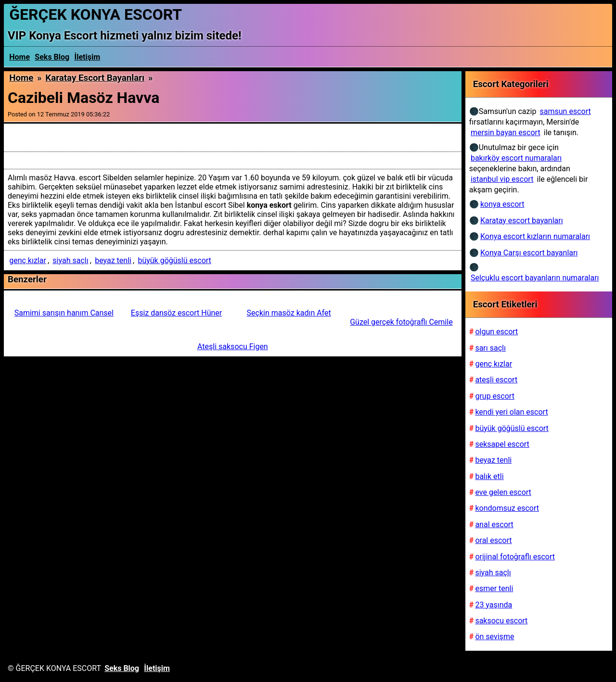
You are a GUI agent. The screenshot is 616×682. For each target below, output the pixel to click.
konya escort (502, 204)
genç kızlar (28, 260)
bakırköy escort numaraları (516, 158)
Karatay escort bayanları (95, 78)
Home (19, 57)
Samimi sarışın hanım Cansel (64, 313)
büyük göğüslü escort (174, 260)
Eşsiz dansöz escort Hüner (176, 313)
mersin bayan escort (506, 133)
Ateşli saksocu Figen (233, 347)
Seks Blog (52, 57)
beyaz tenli (113, 260)
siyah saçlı (70, 260)
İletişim (88, 57)
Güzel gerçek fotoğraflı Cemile (401, 322)
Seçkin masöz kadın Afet (289, 313)
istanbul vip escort (502, 179)
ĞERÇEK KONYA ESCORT (96, 14)
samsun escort (565, 111)
